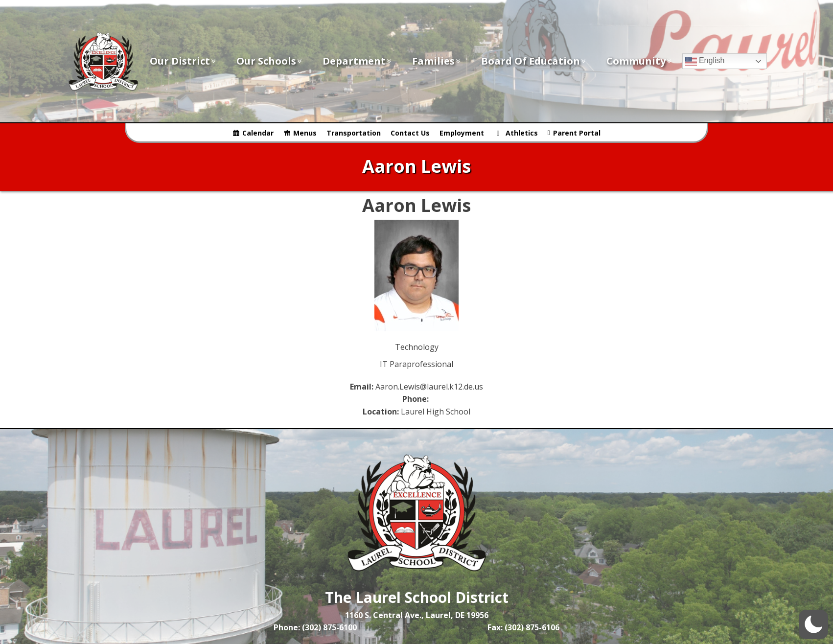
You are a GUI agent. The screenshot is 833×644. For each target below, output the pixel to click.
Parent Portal (577, 133)
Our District (183, 61)
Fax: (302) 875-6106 (523, 627)
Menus (305, 133)
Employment (462, 133)
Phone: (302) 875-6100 (315, 627)
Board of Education (534, 61)
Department (358, 61)
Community (639, 61)
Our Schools (270, 61)
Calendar (258, 133)
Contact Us (410, 133)
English (705, 61)
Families (437, 61)
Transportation (354, 133)
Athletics (522, 133)
